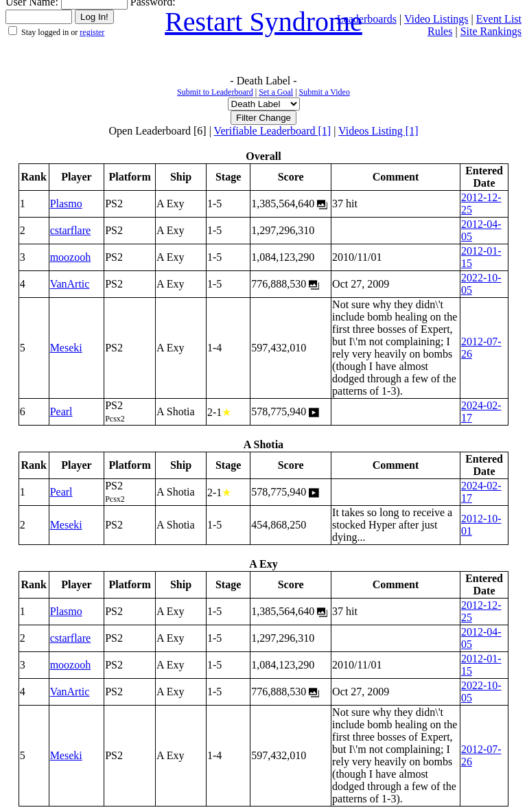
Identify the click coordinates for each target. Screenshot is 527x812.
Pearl (61, 411)
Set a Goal (276, 92)
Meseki (66, 348)
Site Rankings (491, 31)
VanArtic (70, 284)
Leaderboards (367, 19)
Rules (440, 31)
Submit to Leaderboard (215, 92)
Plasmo (66, 204)
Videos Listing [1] (378, 131)
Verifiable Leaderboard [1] (273, 131)
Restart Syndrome (263, 22)
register (92, 32)
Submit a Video (325, 92)
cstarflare (71, 230)
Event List (499, 19)
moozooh (71, 257)
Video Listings (436, 19)
